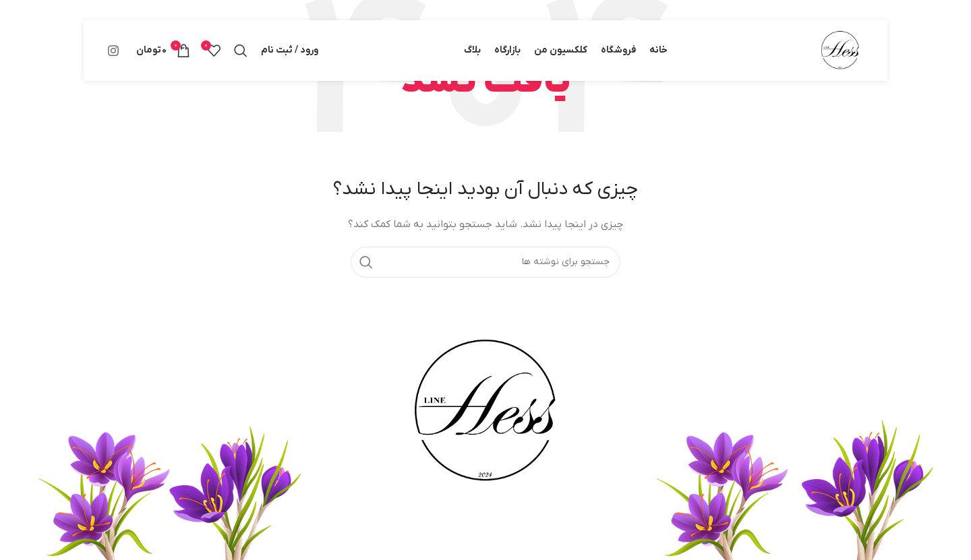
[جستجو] (241, 51)
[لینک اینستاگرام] (113, 51)
